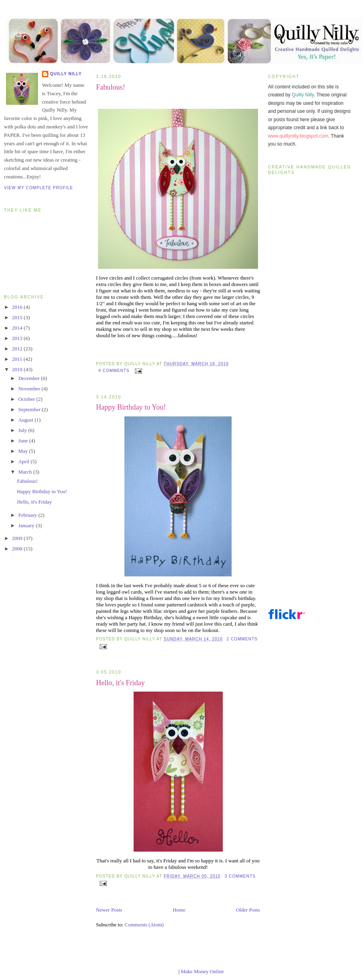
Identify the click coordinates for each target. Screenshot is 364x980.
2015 (18, 317)
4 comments (114, 371)
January (27, 525)
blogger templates (159, 971)
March (26, 472)
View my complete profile (39, 188)
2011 (18, 359)
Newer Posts (109, 910)
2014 (18, 328)
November (30, 389)
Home (179, 910)
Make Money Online (202, 971)
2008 (18, 549)
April (25, 461)
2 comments (242, 639)
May (24, 451)
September (30, 409)
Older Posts (248, 910)
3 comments (240, 876)
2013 (18, 338)
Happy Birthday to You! (42, 491)
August (27, 420)
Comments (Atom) (144, 925)
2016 (18, 307)
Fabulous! (27, 481)
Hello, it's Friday (34, 502)
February (28, 515)
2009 (18, 538)
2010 (18, 369)
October (27, 399)
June (24, 441)
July (23, 430)
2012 (18, 349)
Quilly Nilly (66, 74)
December (30, 378)
